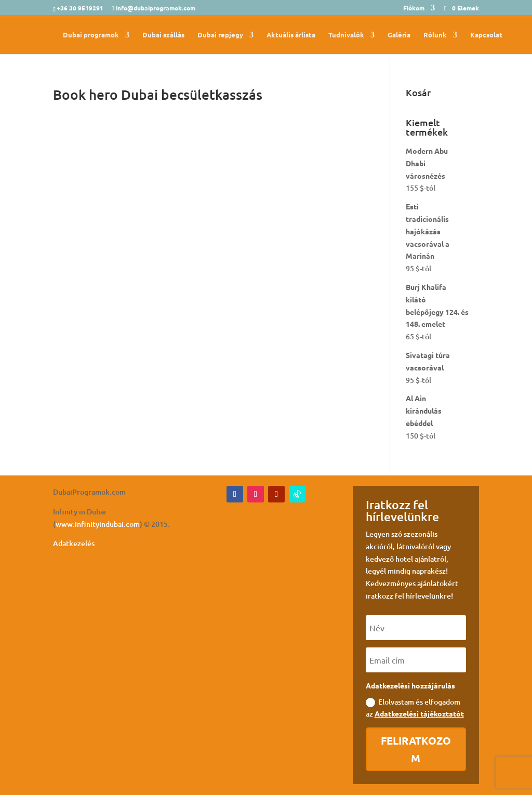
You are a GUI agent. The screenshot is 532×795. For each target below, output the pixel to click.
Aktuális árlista (291, 35)
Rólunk (435, 35)
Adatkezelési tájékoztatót (419, 713)
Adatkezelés (74, 543)
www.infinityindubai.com (98, 524)
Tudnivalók (346, 35)
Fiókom (414, 8)
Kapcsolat (486, 35)
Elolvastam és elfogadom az (415, 708)
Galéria (399, 35)
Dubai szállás (163, 35)
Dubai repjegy (220, 35)
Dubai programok (91, 35)
